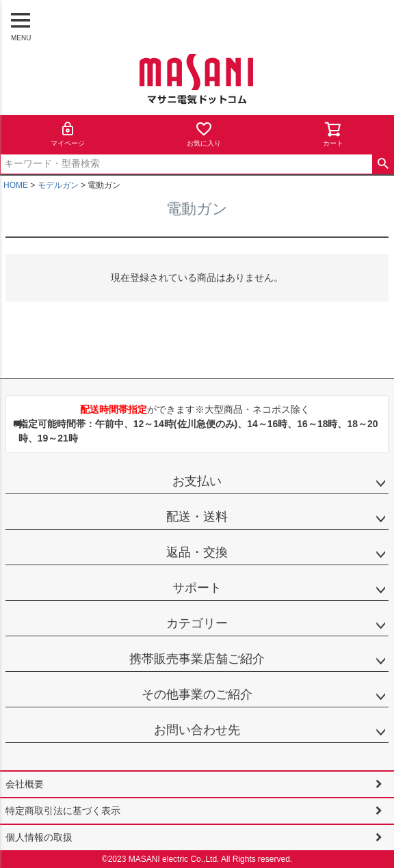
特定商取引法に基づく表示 (63, 811)
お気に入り (204, 134)
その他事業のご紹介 (197, 694)
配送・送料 (197, 517)
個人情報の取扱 (39, 837)
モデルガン (58, 185)
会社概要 (25, 784)
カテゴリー (197, 623)
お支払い (197, 481)
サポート (197, 588)
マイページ (68, 134)
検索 (383, 164)
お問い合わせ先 (197, 730)
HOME (16, 185)
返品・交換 (197, 552)
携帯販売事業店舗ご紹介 (197, 659)
